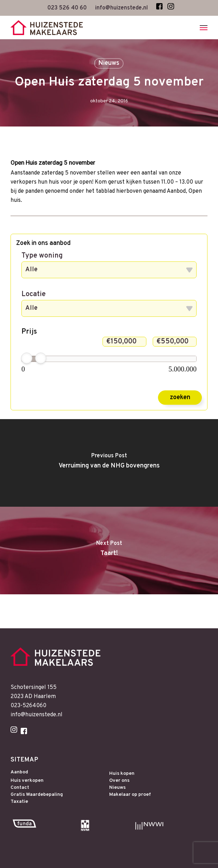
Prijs (29, 332)
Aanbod (19, 772)
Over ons (119, 781)
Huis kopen (122, 774)
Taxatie (19, 802)
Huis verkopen (27, 781)
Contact (20, 788)
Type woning (42, 256)
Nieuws (109, 63)
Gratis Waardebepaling (37, 795)
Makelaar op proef (130, 795)
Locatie (34, 294)
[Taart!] (109, 551)
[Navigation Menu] (204, 28)
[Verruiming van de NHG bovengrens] (109, 463)
